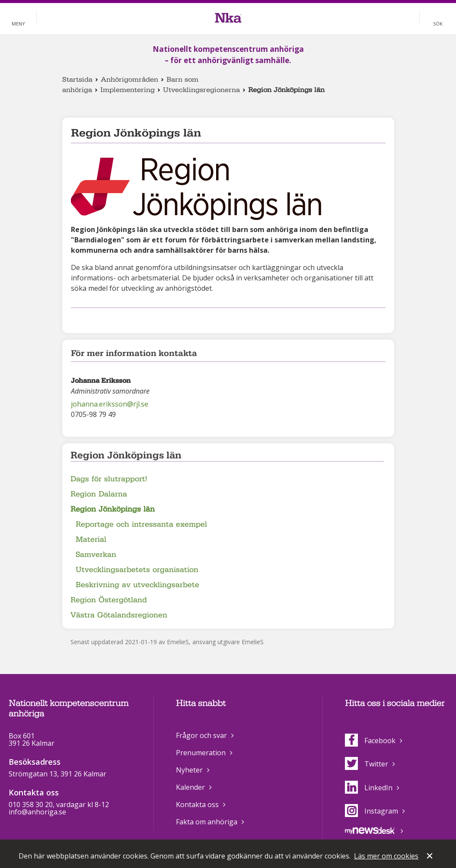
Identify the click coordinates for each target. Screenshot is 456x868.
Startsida (77, 79)
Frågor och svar (201, 735)
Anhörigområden (129, 79)
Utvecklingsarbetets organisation (137, 570)
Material (91, 539)
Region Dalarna (99, 494)
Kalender (190, 787)
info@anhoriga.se (37, 812)
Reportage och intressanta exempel (141, 524)
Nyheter (189, 770)
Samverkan (96, 555)
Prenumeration (201, 753)
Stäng (430, 857)
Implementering (128, 90)
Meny (18, 24)
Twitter (367, 764)
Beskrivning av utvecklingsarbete (137, 585)
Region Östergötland (109, 600)
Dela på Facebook (76, 319)
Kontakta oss (197, 804)
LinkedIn (369, 788)
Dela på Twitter (89, 319)
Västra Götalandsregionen (119, 615)
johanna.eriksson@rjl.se (110, 404)
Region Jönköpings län (113, 509)
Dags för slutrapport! (109, 479)
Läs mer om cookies (386, 856)
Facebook (370, 741)
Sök (438, 24)
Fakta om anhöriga (207, 822)
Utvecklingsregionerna (201, 90)
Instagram (371, 811)
